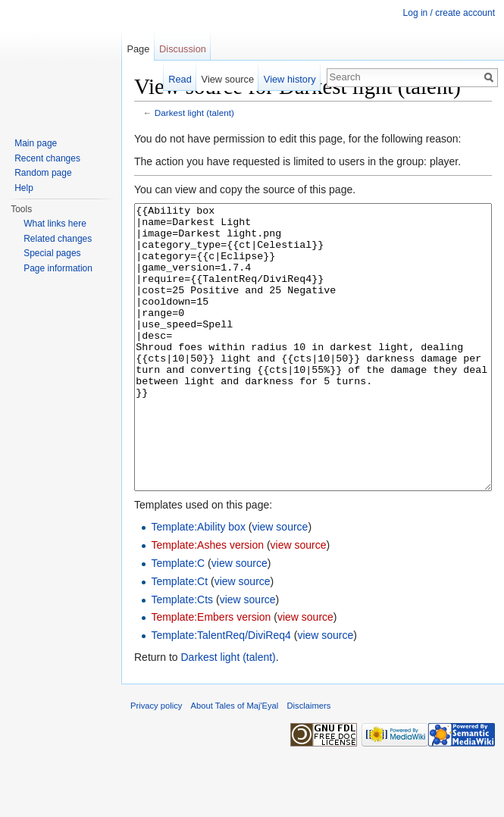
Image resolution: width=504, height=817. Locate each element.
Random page (43, 173)
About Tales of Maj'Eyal (235, 762)
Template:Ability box (198, 584)
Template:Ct (179, 638)
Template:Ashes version (207, 602)
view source (280, 584)
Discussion (183, 49)
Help (24, 188)
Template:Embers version (211, 674)
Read (180, 79)
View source (228, 79)
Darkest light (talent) (194, 113)
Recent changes (47, 158)
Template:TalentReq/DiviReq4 (221, 692)
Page (138, 49)
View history (290, 79)
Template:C (178, 620)
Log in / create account (449, 13)
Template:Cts (182, 656)
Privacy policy (156, 762)
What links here (55, 224)
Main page (36, 143)
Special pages (52, 253)
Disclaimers (309, 762)
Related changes (58, 239)
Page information (58, 268)
